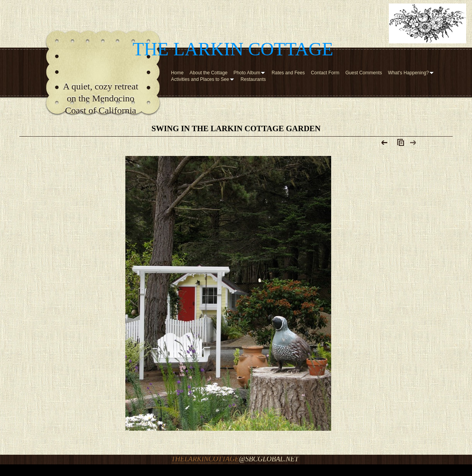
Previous (385, 144)
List (399, 144)
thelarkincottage (205, 459)
